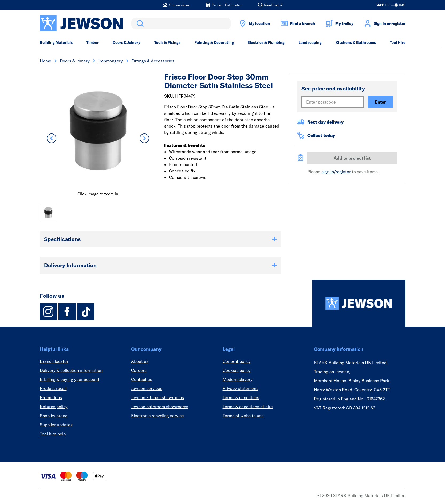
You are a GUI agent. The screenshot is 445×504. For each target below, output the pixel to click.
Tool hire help (53, 434)
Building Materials (56, 42)
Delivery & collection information (71, 370)
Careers (139, 370)
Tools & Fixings (167, 42)
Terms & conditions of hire (248, 407)
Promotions (51, 397)
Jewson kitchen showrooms (157, 397)
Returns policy (54, 407)
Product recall (53, 388)
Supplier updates (56, 425)
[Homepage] (359, 303)
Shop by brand (54, 416)
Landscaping (310, 42)
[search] (181, 23)
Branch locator (54, 361)
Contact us (142, 379)
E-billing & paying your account (70, 379)
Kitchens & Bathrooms (356, 42)
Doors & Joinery (127, 42)
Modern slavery (238, 379)
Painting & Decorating (214, 42)
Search (139, 23)
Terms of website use (243, 416)
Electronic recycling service (157, 416)
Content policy (237, 361)
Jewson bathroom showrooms (160, 407)
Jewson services (147, 388)
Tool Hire (398, 42)
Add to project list (352, 158)
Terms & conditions (241, 397)
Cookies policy (237, 370)
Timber (92, 42)
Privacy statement (240, 388)
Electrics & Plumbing (266, 42)
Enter (380, 102)
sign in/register (336, 172)
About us (140, 361)
